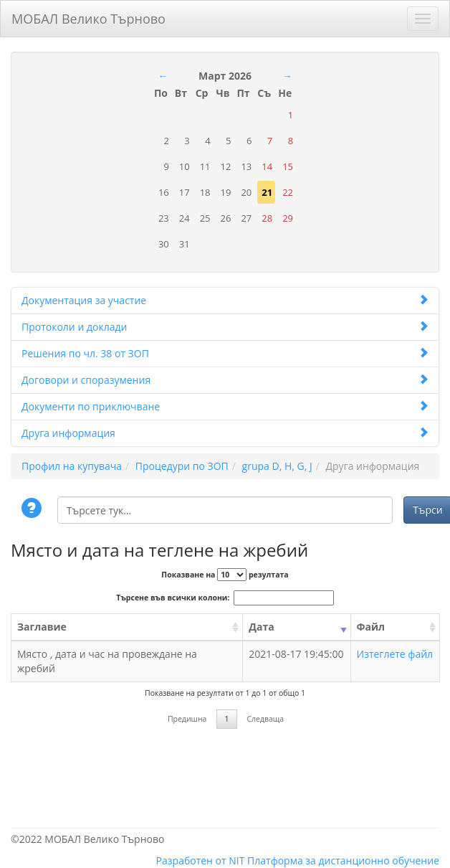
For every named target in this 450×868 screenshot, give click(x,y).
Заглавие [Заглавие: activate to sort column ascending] (42, 627)
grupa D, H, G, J (277, 466)
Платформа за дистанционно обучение (343, 860)
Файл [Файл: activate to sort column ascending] (371, 627)
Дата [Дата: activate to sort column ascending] (261, 627)
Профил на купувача (72, 466)
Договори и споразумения (225, 380)
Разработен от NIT (201, 860)
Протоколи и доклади (225, 327)
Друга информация (225, 433)
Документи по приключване (225, 406)
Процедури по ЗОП (182, 466)
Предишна (187, 719)
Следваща (265, 719)
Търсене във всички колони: (225, 598)
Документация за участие (225, 300)
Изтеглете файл (395, 654)
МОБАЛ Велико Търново (88, 16)
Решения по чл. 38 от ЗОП (225, 353)
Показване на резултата (225, 575)
